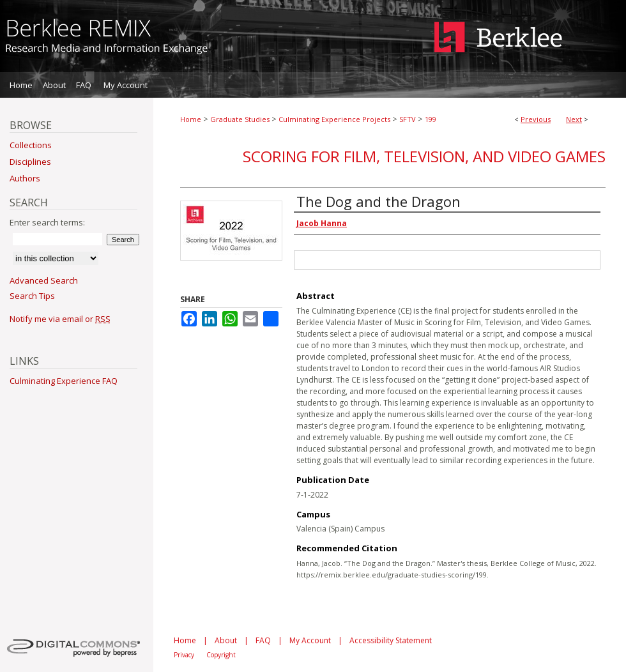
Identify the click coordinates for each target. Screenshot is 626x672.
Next (574, 119)
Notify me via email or (60, 319)
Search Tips (32, 296)
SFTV (408, 119)
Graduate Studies (240, 119)
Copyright (221, 655)
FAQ (263, 640)
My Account (310, 640)
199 (431, 119)
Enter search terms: (47, 222)
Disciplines (30, 162)
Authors (25, 178)
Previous (536, 119)
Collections (31, 145)
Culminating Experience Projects (334, 119)
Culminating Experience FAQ (64, 381)
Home (191, 119)
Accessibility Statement (391, 640)
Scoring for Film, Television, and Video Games (424, 156)
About (226, 640)
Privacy (184, 655)
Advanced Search (44, 280)
